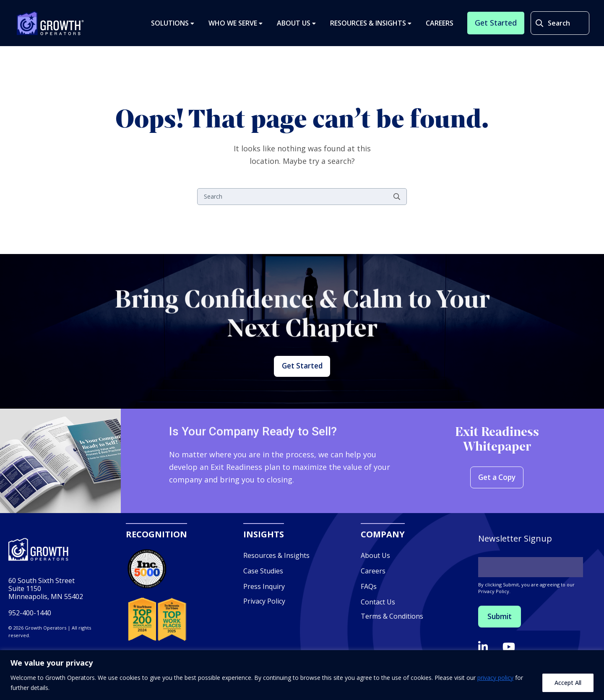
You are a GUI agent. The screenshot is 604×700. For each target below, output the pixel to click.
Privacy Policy (264, 623)
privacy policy (495, 678)
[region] (302, 675)
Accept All (568, 683)
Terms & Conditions (392, 639)
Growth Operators (51, 28)
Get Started (302, 378)
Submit (502, 639)
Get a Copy (497, 501)
